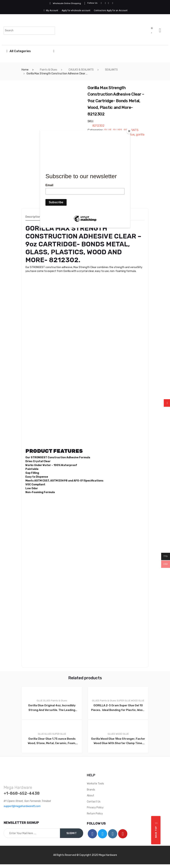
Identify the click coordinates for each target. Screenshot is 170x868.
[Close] (129, 131)
